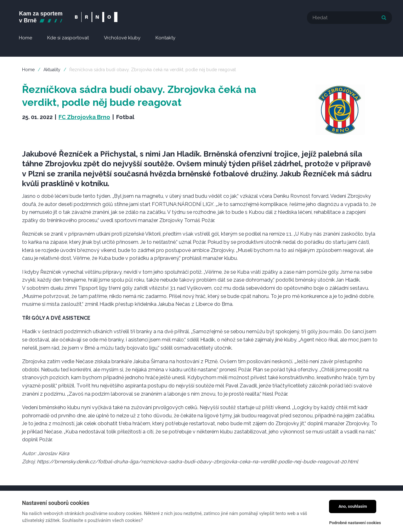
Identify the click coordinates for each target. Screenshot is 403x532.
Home (28, 70)
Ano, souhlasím (353, 506)
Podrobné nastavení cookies (355, 523)
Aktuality (52, 70)
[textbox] (349, 18)
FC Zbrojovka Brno (84, 117)
